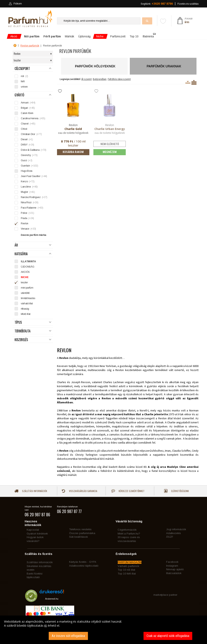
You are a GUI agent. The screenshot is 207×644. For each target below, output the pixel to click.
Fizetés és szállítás (188, 4)
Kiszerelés (33, 340)
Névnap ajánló (175, 569)
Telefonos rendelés (80, 529)
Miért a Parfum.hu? (129, 534)
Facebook (172, 562)
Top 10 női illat (126, 570)
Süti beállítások (79, 537)
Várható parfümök (128, 566)
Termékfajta (33, 331)
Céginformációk (127, 530)
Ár (33, 245)
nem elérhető (110, 144)
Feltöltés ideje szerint (119, 79)
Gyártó (33, 95)
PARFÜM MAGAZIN (130, 562)
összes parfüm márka (33, 235)
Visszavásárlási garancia (79, 491)
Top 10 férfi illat (127, 574)
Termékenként (194, 82)
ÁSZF (170, 537)
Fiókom (15, 4)
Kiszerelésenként (188, 82)
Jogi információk (176, 529)
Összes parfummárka (82, 533)
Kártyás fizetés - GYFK (83, 562)
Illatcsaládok (174, 573)
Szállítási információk (31, 491)
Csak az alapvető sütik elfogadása (168, 636)
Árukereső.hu (52, 599)
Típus (33, 322)
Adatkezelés (174, 533)
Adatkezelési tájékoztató (84, 566)
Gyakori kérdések (37, 534)
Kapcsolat (33, 530)
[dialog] (103, 630)
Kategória (33, 254)
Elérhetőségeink (176, 491)
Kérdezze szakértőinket (128, 491)
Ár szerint (86, 79)
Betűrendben (100, 79)
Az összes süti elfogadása (68, 636)
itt (46, 626)
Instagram (172, 566)
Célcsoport (33, 69)
